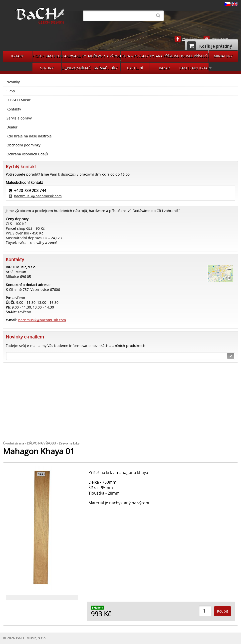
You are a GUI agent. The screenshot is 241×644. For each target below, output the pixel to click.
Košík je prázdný (210, 46)
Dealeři (12, 127)
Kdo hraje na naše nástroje (29, 136)
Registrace (219, 39)
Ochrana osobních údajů (27, 154)
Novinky (13, 82)
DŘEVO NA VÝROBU (106, 56)
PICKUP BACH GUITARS (47, 56)
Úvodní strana (13, 443)
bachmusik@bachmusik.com (38, 196)
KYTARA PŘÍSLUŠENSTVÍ (164, 56)
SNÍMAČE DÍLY (106, 68)
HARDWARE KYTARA (76, 56)
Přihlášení (190, 39)
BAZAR (164, 68)
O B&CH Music (19, 100)
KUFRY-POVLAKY (135, 56)
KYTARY (17, 56)
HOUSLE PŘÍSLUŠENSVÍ (194, 56)
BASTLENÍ (135, 68)
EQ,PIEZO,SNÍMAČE (76, 68)
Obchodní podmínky (23, 145)
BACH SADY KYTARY (194, 68)
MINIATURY (223, 56)
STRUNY (47, 68)
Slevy (11, 91)
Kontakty (14, 109)
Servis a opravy (19, 118)
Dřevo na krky (69, 443)
